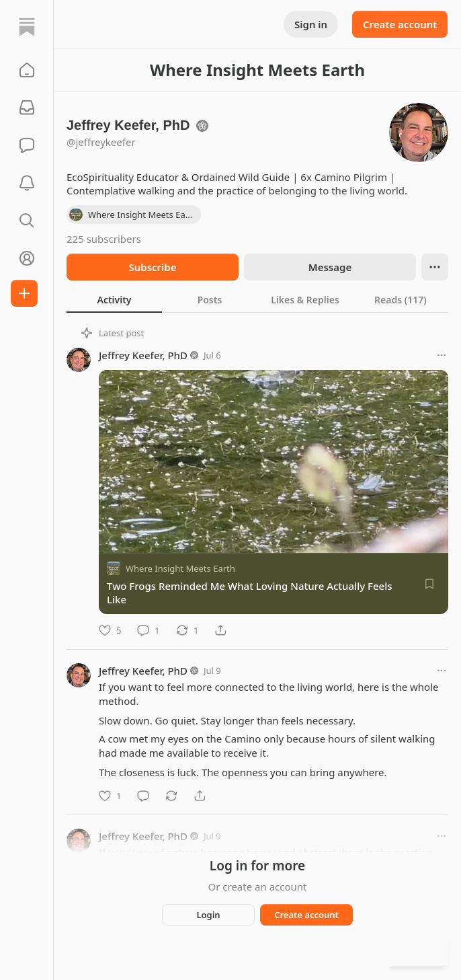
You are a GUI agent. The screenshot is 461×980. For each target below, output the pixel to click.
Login (208, 915)
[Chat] (27, 145)
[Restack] (187, 630)
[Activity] (27, 183)
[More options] (442, 355)
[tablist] (257, 299)
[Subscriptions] (27, 108)
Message (330, 267)
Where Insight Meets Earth (180, 568)
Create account (400, 24)
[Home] (27, 27)
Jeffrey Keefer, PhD (143, 355)
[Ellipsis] (435, 267)
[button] (27, 70)
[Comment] (148, 630)
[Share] (220, 630)
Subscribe (152, 267)
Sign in (311, 24)
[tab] (114, 299)
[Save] (429, 584)
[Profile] (27, 258)
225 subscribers (104, 239)
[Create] (24, 293)
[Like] (110, 630)
